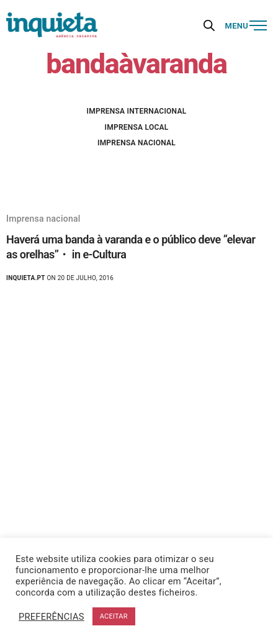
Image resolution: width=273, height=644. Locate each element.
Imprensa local (137, 127)
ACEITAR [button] (114, 616)
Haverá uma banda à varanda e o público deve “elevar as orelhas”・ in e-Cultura (131, 247)
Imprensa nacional (136, 143)
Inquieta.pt (26, 278)
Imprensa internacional (137, 111)
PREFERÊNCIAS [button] (51, 617)
